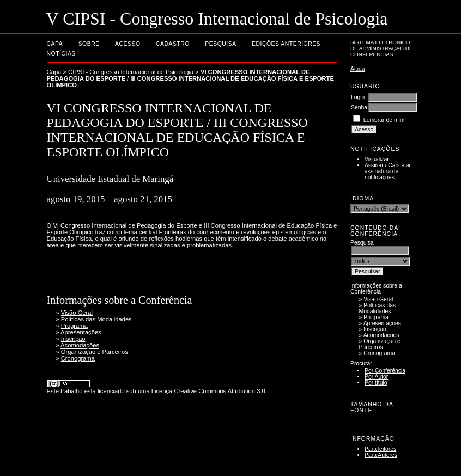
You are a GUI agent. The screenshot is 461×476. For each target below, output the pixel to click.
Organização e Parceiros (380, 344)
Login (358, 97)
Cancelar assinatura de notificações (388, 171)
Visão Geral (378, 299)
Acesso (128, 44)
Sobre (89, 44)
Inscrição (375, 329)
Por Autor (376, 377)
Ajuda (358, 69)
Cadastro (173, 44)
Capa (55, 44)
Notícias (61, 54)
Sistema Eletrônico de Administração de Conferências (382, 48)
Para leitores (380, 449)
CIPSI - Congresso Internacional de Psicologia (131, 72)
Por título (376, 383)
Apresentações (382, 323)
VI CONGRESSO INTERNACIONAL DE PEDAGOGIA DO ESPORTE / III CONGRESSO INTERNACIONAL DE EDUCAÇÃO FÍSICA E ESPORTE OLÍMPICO (190, 78)
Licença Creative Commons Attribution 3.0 (209, 391)
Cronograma (379, 353)
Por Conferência (385, 371)
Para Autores (381, 455)
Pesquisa (220, 44)
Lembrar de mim (384, 120)
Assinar (374, 165)
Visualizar (377, 159)
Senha (359, 108)
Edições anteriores (286, 44)
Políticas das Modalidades (378, 308)
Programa (376, 317)
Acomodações (381, 335)
